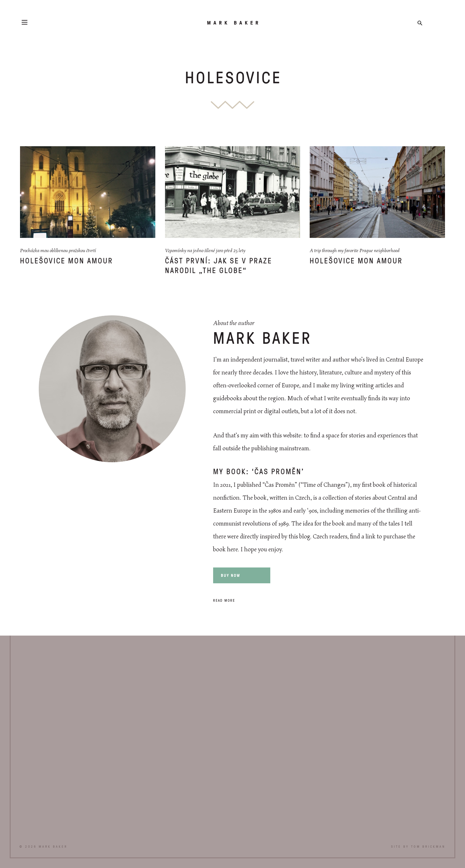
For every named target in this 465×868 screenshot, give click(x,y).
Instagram (441, 23)
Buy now (231, 575)
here (232, 550)
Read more (224, 600)
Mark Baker (234, 23)
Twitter (430, 23)
